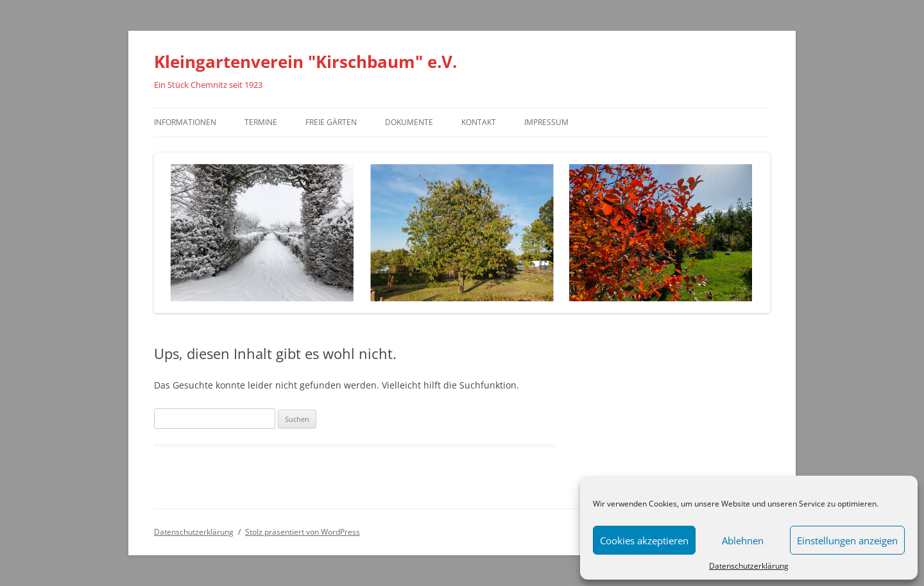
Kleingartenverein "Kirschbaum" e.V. (305, 62)
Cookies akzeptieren (644, 540)
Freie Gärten (331, 122)
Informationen (185, 122)
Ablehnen (743, 540)
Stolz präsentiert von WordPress (303, 532)
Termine (261, 122)
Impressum (546, 122)
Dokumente (409, 122)
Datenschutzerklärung (749, 566)
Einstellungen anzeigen (847, 540)
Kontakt (479, 122)
